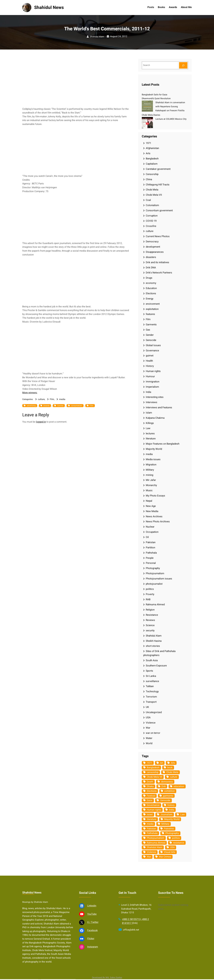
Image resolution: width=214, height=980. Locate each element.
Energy (150, 299)
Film (52, 399)
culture (41, 399)
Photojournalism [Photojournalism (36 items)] (156, 838)
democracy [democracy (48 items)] (167, 782)
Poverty (150, 594)
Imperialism (152, 387)
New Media (152, 511)
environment (153, 304)
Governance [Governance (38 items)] (153, 805)
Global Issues (153, 345)
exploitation (152, 309)
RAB (148, 599)
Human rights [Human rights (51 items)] (154, 810)
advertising (31, 406)
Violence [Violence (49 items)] (151, 852)
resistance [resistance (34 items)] (179, 843)
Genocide (151, 340)
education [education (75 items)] (179, 786)
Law (148, 428)
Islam (149, 413)
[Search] (183, 65)
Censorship (152, 174)
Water (149, 738)
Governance (152, 351)
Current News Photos (158, 236)
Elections (151, 293)
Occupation (152, 532)
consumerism (77, 406)
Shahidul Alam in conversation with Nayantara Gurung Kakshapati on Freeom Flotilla (170, 107)
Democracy (152, 242)
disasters (151, 257)
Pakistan (151, 542)
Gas (148, 330)
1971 (148, 143)
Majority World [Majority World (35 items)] (172, 819)
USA (148, 717)
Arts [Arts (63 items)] (173, 763)
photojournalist (154, 584)
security (150, 631)
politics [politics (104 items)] (176, 838)
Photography (153, 568)
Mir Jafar (151, 480)
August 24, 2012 (119, 36)
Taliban (150, 686)
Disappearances (155, 252)
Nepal (149, 501)
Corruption (152, 216)
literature (151, 439)
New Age (151, 506)
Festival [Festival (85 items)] (151, 796)
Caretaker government (158, 169)
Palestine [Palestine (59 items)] (169, 829)
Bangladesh (152, 159)
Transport (151, 702)
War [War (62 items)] (149, 857)
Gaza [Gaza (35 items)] (150, 800)
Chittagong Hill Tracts (158, 185)
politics (150, 589)
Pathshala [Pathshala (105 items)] (152, 833)
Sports (149, 671)
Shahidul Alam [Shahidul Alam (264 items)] (155, 847)
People (150, 558)
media (62, 399)
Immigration (153, 382)
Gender (150, 335)
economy (151, 283)
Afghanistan (152, 148)
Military (150, 470)
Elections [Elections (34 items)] (152, 791)
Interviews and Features (159, 407)
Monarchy (151, 485)
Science (150, 625)
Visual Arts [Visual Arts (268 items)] (170, 852)
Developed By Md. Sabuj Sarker (107, 978)
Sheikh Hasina (154, 641)
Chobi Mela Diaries (151, 115)
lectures (150, 433)
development (153, 247)
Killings (150, 423)
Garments (151, 325)
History (150, 366)
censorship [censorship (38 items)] (153, 772)
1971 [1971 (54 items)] (150, 763)
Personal (151, 563)
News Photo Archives (158, 522)
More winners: (30, 393)
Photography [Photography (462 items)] (172, 833)
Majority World (154, 449)
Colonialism (152, 205)
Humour (150, 376)
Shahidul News (49, 8)
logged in (41, 422)
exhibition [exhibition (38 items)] (170, 791)
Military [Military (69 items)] (165, 824)
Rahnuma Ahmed (155, 604)
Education (151, 288)
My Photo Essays (155, 496)
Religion (150, 610)
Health (149, 361)
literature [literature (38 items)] (152, 819)
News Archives (154, 516)
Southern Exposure (156, 666)
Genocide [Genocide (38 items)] (165, 800)
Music (149, 490)
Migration (151, 465)
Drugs (149, 278)
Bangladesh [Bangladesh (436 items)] (153, 768)
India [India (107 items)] (172, 810)
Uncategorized (154, 712)
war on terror (153, 733)
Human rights (153, 371)
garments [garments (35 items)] (168, 796)
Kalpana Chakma (155, 418)
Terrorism (151, 697)
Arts (148, 153)
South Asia (152, 660)
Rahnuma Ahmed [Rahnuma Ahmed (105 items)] (156, 843)
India (148, 392)
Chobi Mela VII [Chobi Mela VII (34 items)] (154, 777)
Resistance (152, 615)
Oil (147, 537)
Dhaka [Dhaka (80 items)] (150, 786)
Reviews (150, 620)
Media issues (153, 459)
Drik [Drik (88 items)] (164, 786)
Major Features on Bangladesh (163, 444)
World (149, 743)
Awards (46, 406)
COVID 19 (151, 221)
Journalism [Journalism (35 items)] (166, 815)
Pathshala (151, 553)
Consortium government (159, 210)
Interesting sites (155, 397)
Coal (148, 200)
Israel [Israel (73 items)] (150, 815)
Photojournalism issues (159, 579)
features (150, 314)
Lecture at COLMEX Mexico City (171, 119)
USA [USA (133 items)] (172, 847)
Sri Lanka (151, 676)
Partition (150, 548)
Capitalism (152, 164)
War (148, 728)
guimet (150, 356)
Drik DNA (151, 268)
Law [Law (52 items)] (182, 815)
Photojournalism (155, 573)
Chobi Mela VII (154, 195)
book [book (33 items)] (170, 768)
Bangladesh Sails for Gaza (154, 95)
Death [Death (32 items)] (150, 782)
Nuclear (150, 527)
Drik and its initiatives (157, 262)
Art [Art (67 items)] (162, 763)
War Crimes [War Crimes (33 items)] (165, 857)
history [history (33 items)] (171, 805)
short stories (153, 646)
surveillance (152, 681)
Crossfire (151, 226)
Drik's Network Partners (159, 273)
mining (150, 475)
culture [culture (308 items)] (174, 777)
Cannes (60, 406)
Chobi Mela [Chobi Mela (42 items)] (172, 772)
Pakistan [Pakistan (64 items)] (151, 829)
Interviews (152, 402)
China (149, 179)
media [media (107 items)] (150, 824)
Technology (152, 691)
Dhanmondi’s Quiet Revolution (156, 99)
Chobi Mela (152, 190)
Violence (151, 723)
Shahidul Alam (97, 37)
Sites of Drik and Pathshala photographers (159, 653)
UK (147, 707)
